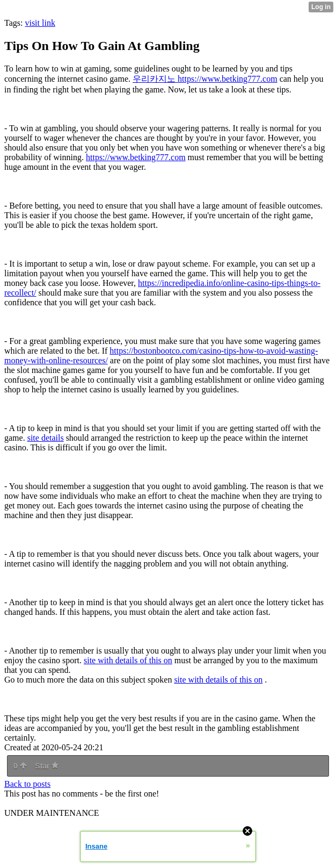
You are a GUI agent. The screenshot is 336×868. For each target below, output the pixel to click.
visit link (40, 23)
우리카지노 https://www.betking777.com (205, 79)
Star (47, 766)
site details (46, 438)
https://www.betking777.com (136, 157)
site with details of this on (128, 660)
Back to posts (27, 784)
